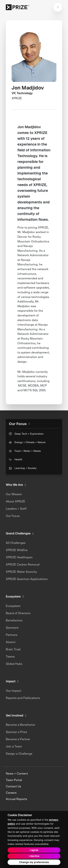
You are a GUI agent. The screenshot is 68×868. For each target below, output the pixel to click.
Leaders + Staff (16, 509)
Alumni (11, 642)
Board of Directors (18, 613)
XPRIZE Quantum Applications (27, 579)
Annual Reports (16, 799)
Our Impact (14, 691)
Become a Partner (18, 739)
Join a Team (14, 746)
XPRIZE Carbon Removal (23, 565)
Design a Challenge (19, 754)
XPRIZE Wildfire (17, 550)
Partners (12, 635)
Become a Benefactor (20, 725)
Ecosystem (13, 606)
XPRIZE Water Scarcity (21, 572)
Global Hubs (14, 664)
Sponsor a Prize (16, 732)
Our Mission (14, 494)
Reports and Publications (23, 698)
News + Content (17, 774)
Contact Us (13, 786)
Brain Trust (13, 649)
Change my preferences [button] (34, 862)
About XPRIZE (16, 501)
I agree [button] (34, 850)
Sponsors (12, 628)
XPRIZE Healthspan (19, 557)
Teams (10, 657)
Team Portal (14, 780)
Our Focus (13, 516)
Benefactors (14, 620)
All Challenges (16, 543)
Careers (11, 793)
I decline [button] (34, 856)
